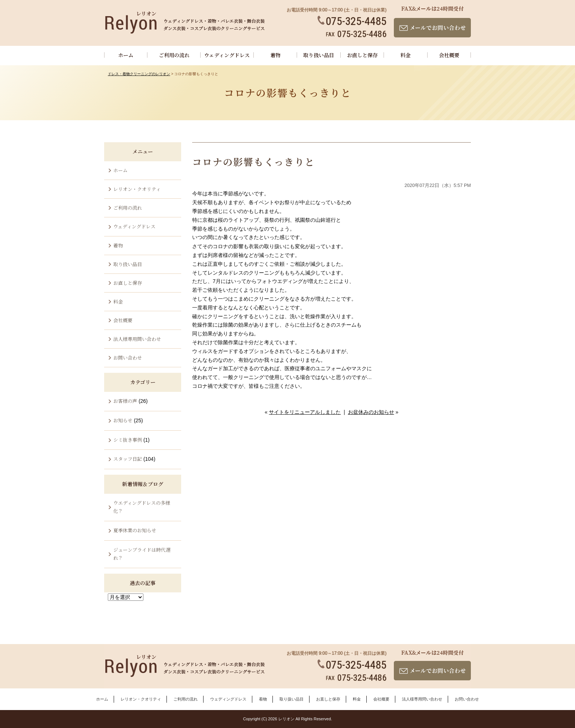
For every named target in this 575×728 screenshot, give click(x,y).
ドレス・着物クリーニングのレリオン (139, 74)
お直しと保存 (362, 55)
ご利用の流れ (174, 55)
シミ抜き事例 (128, 440)
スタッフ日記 (128, 459)
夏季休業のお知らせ (135, 530)
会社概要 (449, 55)
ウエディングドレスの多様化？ (142, 507)
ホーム (126, 55)
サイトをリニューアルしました (305, 412)
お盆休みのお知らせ (371, 412)
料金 (406, 55)
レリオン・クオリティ (137, 189)
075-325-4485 (352, 21)
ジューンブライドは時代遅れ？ (142, 554)
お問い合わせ (128, 358)
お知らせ (123, 420)
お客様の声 (125, 401)
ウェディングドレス (227, 55)
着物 (275, 55)
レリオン (286, 719)
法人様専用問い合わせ (137, 339)
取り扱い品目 (319, 55)
